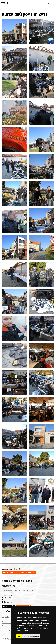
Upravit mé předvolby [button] (31, 636)
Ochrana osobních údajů (11, 569)
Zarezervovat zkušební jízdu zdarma (19, 573)
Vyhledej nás (8, 606)
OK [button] (19, 636)
